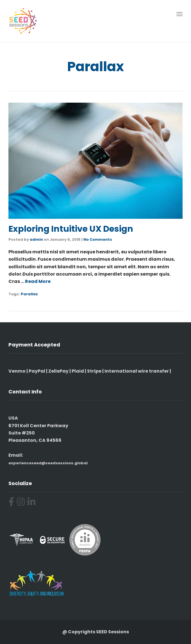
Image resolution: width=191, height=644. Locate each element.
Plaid (78, 371)
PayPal (37, 371)
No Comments (98, 239)
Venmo (17, 371)
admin (36, 239)
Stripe (94, 371)
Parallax (29, 294)
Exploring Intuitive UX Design (71, 229)
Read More (38, 281)
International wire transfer (137, 371)
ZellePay (58, 371)
